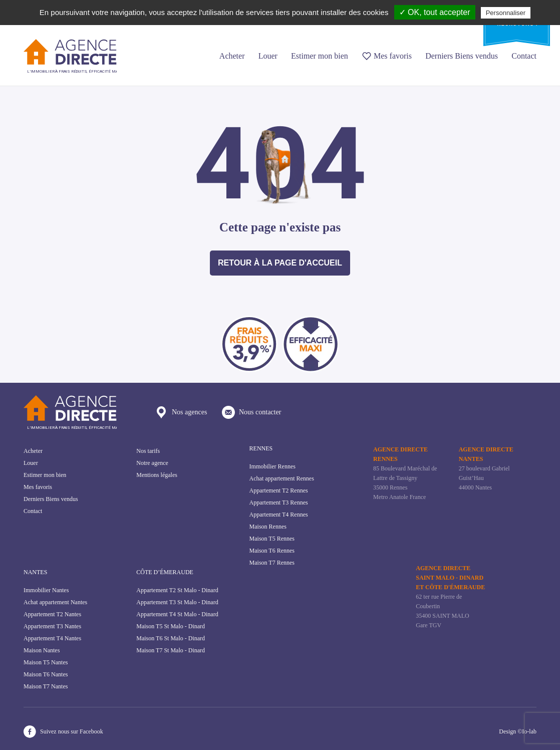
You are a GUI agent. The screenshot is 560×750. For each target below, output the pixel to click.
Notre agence (152, 463)
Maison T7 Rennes (272, 563)
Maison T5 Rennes (272, 539)
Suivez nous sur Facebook (63, 732)
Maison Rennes (268, 527)
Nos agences (181, 412)
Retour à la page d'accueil (280, 263)
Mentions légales (157, 475)
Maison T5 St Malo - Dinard (171, 626)
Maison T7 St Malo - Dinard (171, 650)
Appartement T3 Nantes (52, 626)
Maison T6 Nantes (46, 674)
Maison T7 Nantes (46, 686)
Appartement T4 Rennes (279, 515)
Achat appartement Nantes (55, 602)
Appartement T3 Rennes (279, 503)
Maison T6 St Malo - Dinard (171, 638)
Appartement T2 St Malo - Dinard (177, 590)
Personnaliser (506, 13)
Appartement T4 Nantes (52, 638)
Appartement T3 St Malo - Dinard (177, 602)
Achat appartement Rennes (282, 478)
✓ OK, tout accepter (435, 12)
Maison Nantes (42, 650)
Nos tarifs (148, 451)
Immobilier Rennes (272, 466)
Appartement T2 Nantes (52, 614)
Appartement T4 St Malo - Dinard (177, 614)
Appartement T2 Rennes (279, 490)
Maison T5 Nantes (46, 662)
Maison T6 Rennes (272, 551)
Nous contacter (251, 412)
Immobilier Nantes (46, 590)
